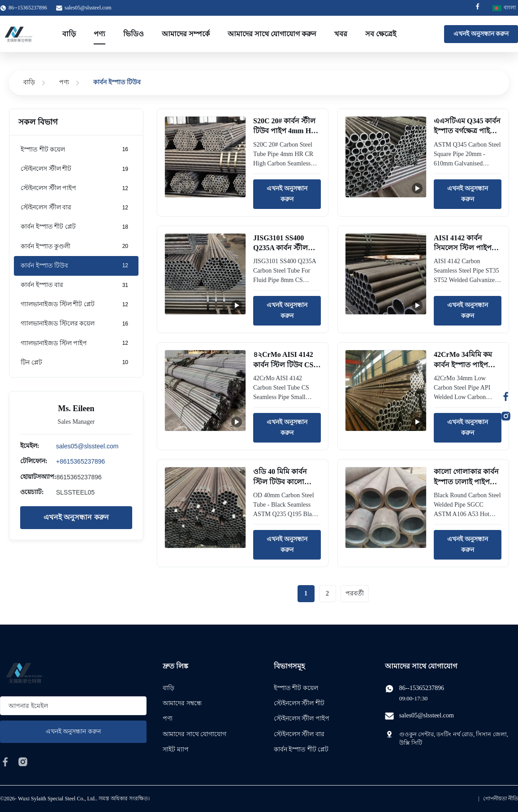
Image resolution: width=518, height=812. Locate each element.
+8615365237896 (80, 461)
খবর (341, 34)
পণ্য (99, 34)
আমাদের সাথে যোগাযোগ (194, 734)
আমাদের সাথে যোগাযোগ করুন (272, 34)
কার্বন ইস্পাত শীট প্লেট (301, 749)
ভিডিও (134, 34)
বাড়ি (69, 34)
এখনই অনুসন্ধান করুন (481, 34)
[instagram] (23, 762)
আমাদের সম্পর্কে (186, 34)
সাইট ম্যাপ (176, 749)
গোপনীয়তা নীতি (501, 799)
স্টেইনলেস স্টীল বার (299, 734)
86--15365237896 (422, 688)
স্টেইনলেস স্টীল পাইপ (302, 719)
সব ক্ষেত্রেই (381, 34)
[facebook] (5, 762)
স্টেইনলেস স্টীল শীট (299, 703)
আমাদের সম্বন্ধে (182, 703)
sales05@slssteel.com (88, 8)
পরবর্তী (355, 593)
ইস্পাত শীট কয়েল (296, 688)
